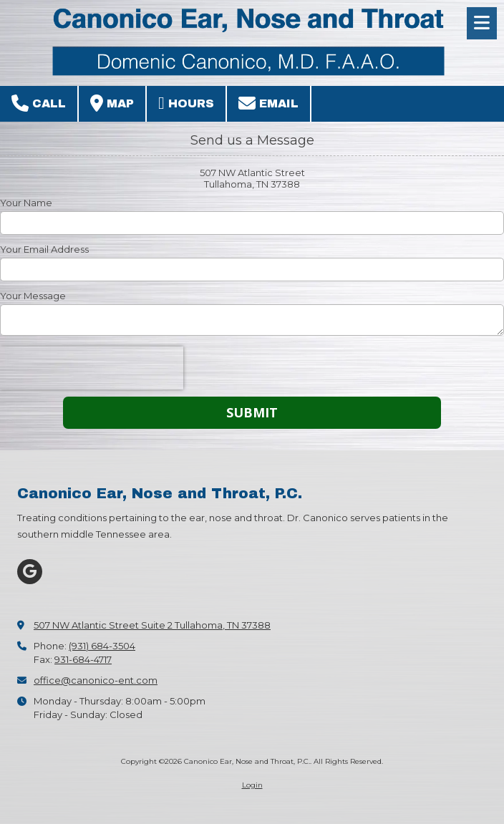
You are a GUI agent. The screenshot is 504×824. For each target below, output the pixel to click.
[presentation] (92, 368)
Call (39, 103)
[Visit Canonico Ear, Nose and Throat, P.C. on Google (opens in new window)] (30, 572)
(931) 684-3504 (102, 646)
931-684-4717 (83, 659)
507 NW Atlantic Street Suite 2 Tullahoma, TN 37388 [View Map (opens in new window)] (152, 625)
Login (252, 785)
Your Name (26, 203)
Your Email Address (44, 249)
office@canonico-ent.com (96, 680)
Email (268, 103)
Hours (186, 103)
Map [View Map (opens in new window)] (112, 103)
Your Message (33, 296)
